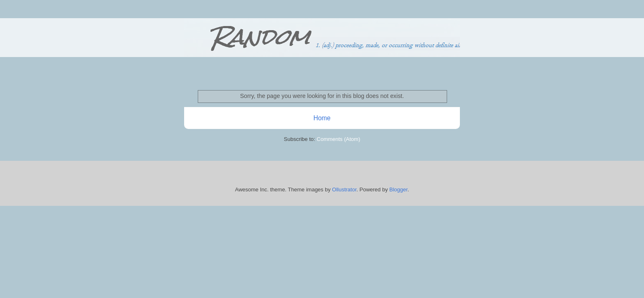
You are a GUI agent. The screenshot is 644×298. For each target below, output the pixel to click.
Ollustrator (344, 190)
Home (322, 118)
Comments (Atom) (338, 139)
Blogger (398, 190)
